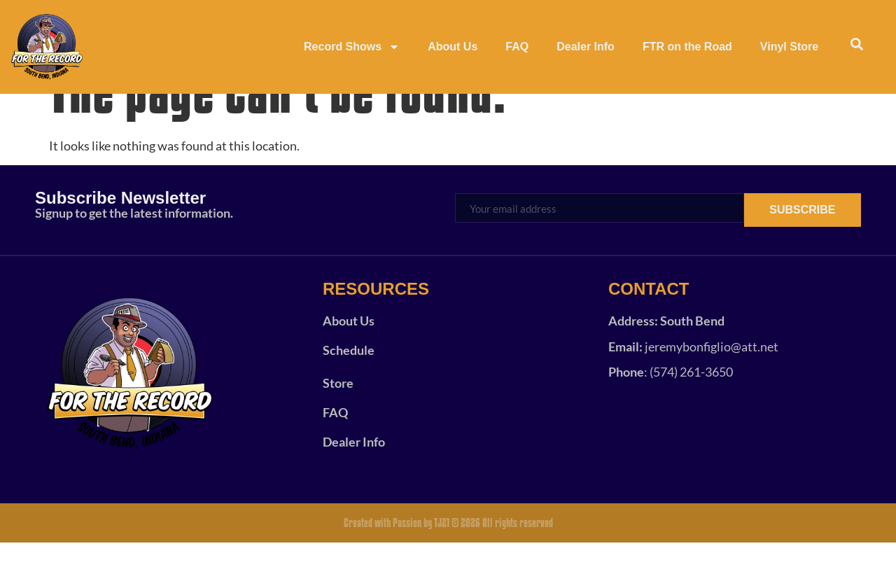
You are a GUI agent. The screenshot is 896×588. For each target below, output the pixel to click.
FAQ (517, 47)
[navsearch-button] (857, 47)
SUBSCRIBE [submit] (800, 255)
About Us (453, 47)
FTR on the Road (687, 47)
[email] (597, 253)
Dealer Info (586, 47)
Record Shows (352, 47)
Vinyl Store (789, 47)
